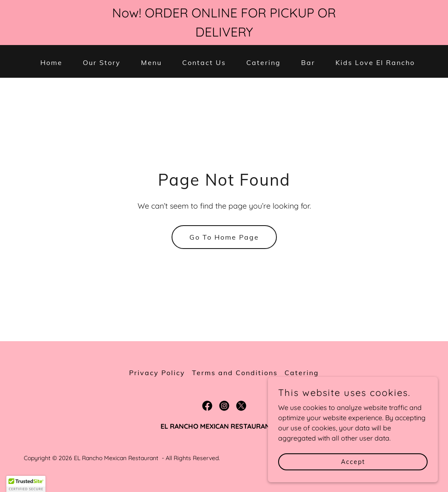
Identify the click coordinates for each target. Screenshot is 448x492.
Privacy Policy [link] (157, 373)
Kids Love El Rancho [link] (375, 62)
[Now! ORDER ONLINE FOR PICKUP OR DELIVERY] (224, 23)
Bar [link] (308, 62)
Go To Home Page (224, 237)
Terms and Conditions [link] (235, 373)
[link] (207, 406)
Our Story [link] (102, 62)
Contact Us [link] (204, 62)
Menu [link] (151, 62)
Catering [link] (263, 62)
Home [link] (51, 62)
